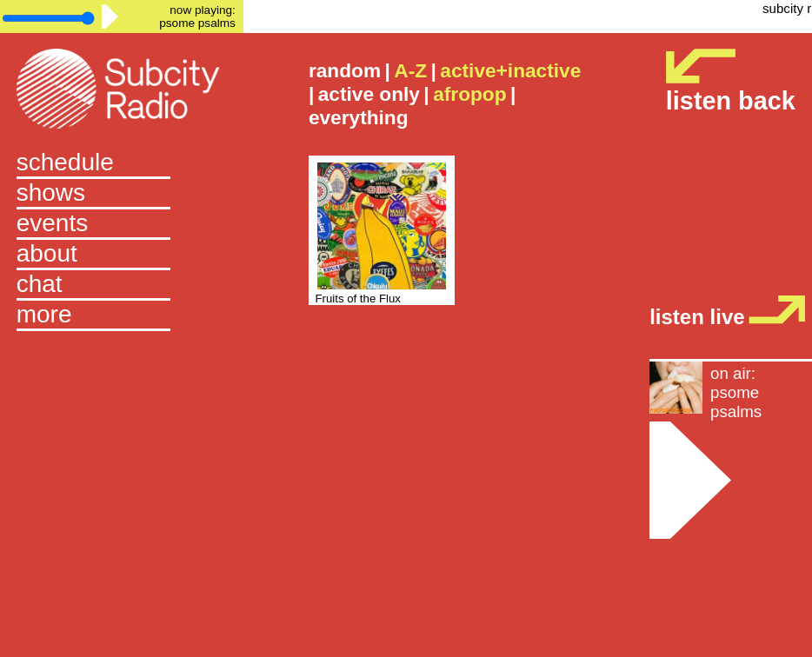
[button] (122, 316)
